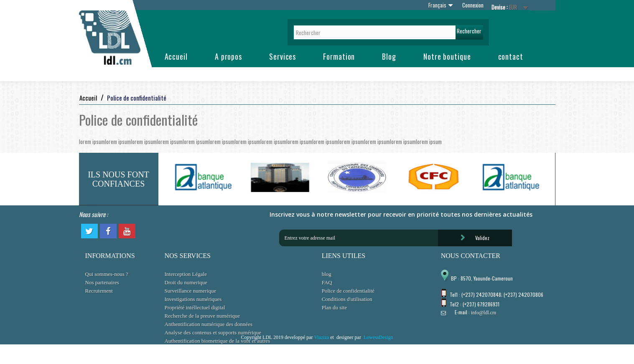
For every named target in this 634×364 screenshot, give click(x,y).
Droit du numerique (186, 282)
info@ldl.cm (484, 313)
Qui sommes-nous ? (107, 274)
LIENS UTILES (344, 256)
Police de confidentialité (348, 291)
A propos (228, 56)
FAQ (327, 282)
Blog (389, 56)
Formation (339, 56)
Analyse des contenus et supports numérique (213, 332)
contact (511, 56)
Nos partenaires (102, 282)
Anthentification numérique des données (209, 324)
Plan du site (335, 307)
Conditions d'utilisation (347, 299)
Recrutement (99, 291)
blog (327, 274)
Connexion (473, 5)
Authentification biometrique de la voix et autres (218, 341)
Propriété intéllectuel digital (195, 307)
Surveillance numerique (191, 291)
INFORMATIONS (110, 256)
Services (283, 56)
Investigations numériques (193, 299)
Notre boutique (447, 56)
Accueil (176, 56)
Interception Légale (186, 274)
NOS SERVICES (188, 256)
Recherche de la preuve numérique (202, 316)
